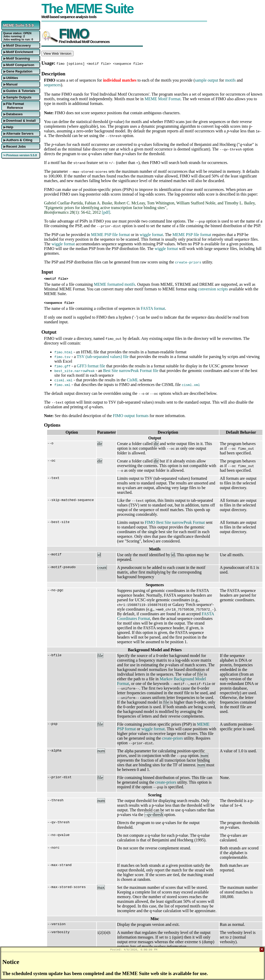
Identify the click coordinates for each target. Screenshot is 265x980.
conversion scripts (213, 289)
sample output (207, 80)
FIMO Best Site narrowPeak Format (175, 522)
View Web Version (57, 53)
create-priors (172, 738)
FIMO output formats (131, 416)
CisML (133, 380)
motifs (230, 80)
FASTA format (153, 308)
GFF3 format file (91, 366)
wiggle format (151, 235)
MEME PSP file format (111, 235)
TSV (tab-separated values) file (103, 357)
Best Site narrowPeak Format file (131, 371)
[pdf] (106, 212)
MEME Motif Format (163, 99)
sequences (52, 85)
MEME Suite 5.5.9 (18, 25)
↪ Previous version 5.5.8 (20, 155)
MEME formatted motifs (115, 284)
